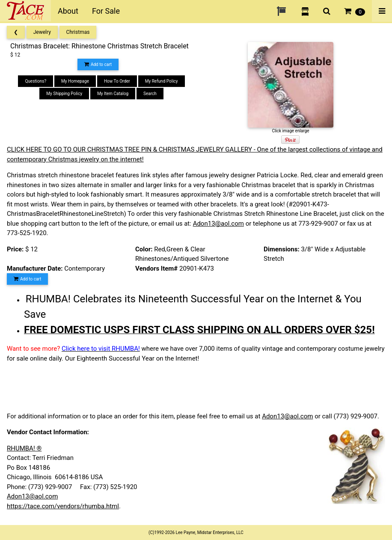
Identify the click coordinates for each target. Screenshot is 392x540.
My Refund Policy (162, 81)
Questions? (36, 81)
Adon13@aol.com (218, 224)
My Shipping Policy (64, 94)
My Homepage (75, 81)
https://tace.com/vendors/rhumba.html (63, 506)
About (68, 11)
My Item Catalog (113, 94)
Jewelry (42, 32)
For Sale (106, 11)
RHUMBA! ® (24, 448)
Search (150, 94)
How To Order (117, 81)
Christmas (78, 32)
